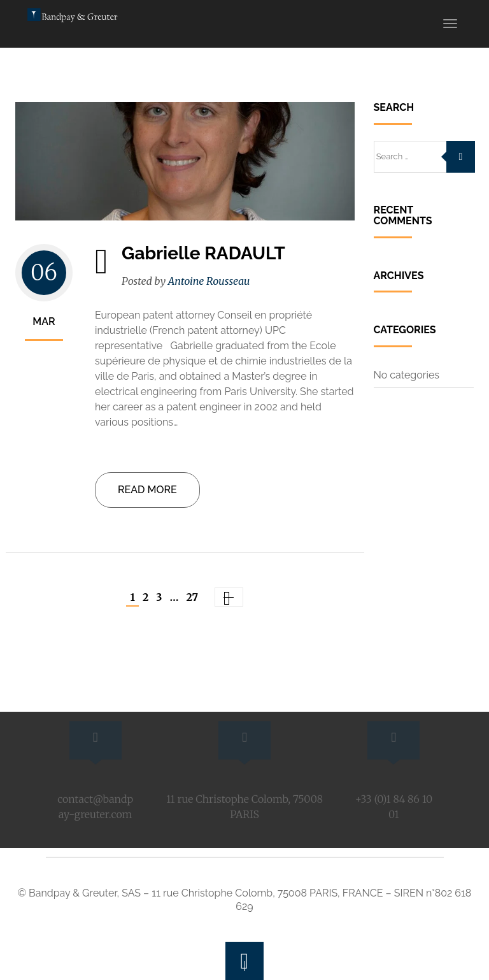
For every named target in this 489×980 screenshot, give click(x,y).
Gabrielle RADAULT (203, 253)
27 (193, 597)
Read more (147, 490)
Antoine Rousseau (209, 281)
